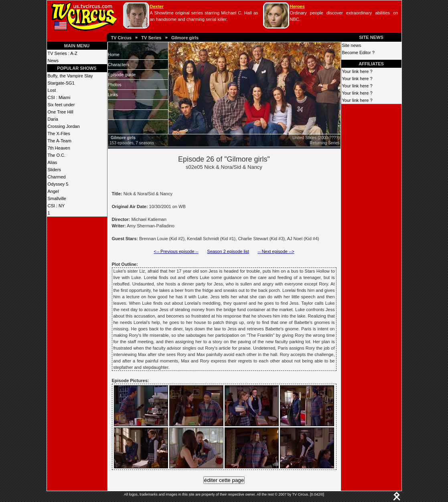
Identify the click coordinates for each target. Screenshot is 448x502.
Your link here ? (357, 71)
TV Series (151, 38)
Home (114, 55)
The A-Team (60, 141)
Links (113, 95)
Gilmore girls (185, 38)
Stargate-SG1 (61, 83)
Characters (119, 65)
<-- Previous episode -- (176, 251)
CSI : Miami (59, 97)
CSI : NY (56, 206)
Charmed (57, 177)
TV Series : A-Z (63, 53)
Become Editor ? (358, 53)
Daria (53, 119)
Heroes (297, 6)
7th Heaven (59, 148)
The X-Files (59, 134)
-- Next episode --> (276, 251)
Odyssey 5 (58, 184)
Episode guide (122, 75)
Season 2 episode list (228, 251)
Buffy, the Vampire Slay (70, 76)
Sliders (55, 170)
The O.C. (57, 155)
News (53, 61)
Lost (52, 90)
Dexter (157, 6)
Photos (115, 85)
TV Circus (121, 38)
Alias (53, 162)
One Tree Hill (61, 112)
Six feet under (61, 105)
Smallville (57, 198)
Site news (352, 45)
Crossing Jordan (64, 126)
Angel (53, 191)
